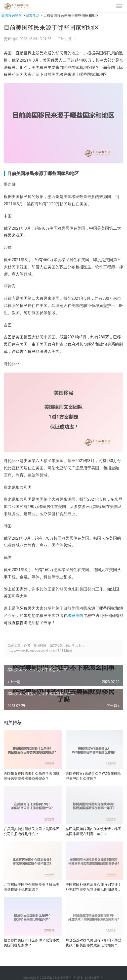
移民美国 (75, 616)
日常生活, (65, 39)
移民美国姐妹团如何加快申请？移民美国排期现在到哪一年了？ (93, 831)
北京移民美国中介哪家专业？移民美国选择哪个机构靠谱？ (32, 887)
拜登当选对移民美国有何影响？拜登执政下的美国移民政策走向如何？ (93, 943)
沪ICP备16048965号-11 (88, 978)
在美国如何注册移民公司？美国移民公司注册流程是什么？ (32, 831)
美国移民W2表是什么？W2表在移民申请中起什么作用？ (93, 776)
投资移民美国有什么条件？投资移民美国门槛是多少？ (32, 943)
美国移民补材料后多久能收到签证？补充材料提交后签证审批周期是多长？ (93, 887)
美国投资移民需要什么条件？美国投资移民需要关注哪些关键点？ (32, 776)
